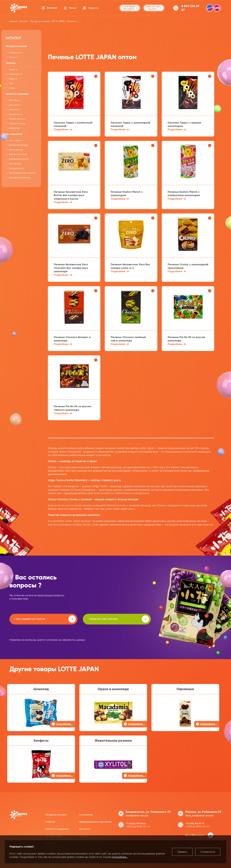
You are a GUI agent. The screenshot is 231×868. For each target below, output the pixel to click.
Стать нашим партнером (36, 619)
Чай (11, 83)
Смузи (12, 88)
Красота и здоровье (57, 829)
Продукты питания (56, 814)
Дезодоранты (16, 168)
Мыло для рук (16, 150)
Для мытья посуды (18, 145)
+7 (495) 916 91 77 (195, 823)
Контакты (85, 829)
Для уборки (15, 164)
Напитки (50, 821)
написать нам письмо (93, 619)
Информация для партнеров (95, 821)
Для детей (14, 128)
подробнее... (120, 857)
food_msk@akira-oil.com (199, 815)
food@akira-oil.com (137, 815)
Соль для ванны (17, 124)
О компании (86, 814)
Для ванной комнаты (20, 178)
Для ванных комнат (19, 159)
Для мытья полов (18, 154)
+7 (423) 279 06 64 (136, 823)
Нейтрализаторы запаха (22, 173)
